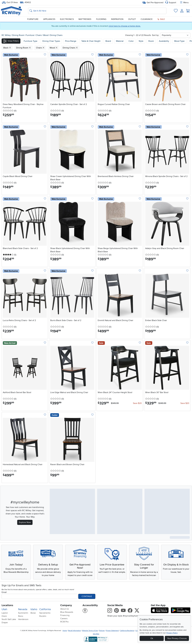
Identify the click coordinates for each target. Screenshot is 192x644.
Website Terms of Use (90, 631)
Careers (64, 619)
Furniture (33, 19)
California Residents (127, 631)
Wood (46, 35)
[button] (11, 41)
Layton (5, 613)
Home (65, 631)
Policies (102, 631)
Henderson (23, 619)
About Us (65, 609)
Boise (33, 613)
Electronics (67, 19)
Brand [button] (108, 41)
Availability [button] (164, 41)
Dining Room (18, 35)
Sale (161, 19)
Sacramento (45, 613)
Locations (7, 605)
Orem (4, 616)
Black (7, 48)
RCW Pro (64, 622)
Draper (5, 623)
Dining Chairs (56, 35)
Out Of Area (10, 2)
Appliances (49, 19)
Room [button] (151, 41)
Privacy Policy (172, 633)
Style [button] (141, 41)
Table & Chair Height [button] (91, 41)
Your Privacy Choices (177, 638)
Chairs (39, 35)
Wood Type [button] (179, 41)
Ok (152, 638)
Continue (87, 596)
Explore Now (25, 522)
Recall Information (75, 631)
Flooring (101, 19)
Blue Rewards (67, 612)
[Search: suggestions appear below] (97, 11)
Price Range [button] (71, 41)
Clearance (147, 19)
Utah (4, 609)
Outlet (132, 19)
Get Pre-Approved (153, 3)
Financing (65, 615)
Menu (184, 3)
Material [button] (120, 41)
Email (4, 592)
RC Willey (6, 35)
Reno (21, 616)
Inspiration (117, 19)
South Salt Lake (9, 619)
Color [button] (131, 41)
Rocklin (43, 616)
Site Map (96, 634)
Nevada (23, 609)
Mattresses (85, 19)
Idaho (34, 609)
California (45, 609)
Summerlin (23, 613)
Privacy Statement (112, 631)
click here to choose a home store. (125, 26)
